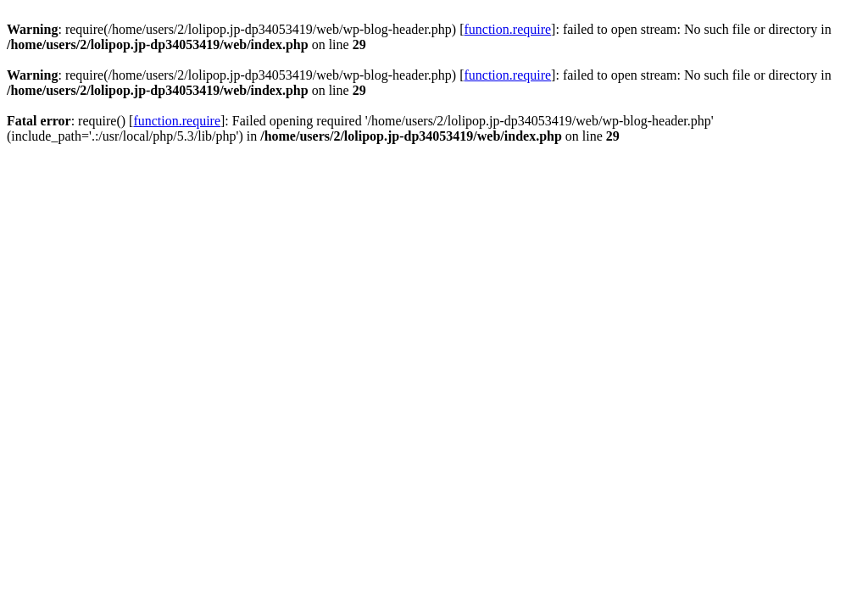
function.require (507, 29)
